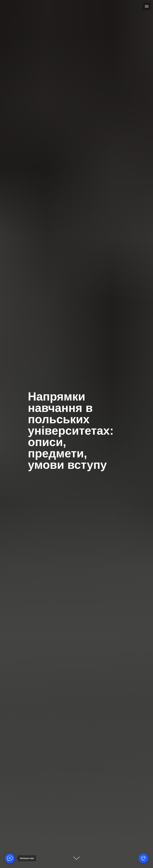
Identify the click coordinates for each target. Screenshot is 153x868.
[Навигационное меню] (147, 6)
